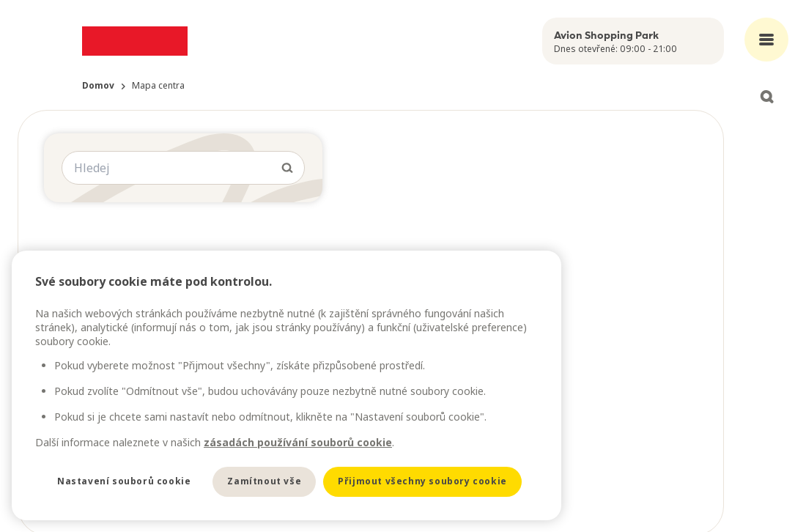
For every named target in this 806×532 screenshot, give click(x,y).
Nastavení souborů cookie (124, 481)
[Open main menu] (766, 40)
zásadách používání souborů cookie (298, 442)
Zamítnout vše (264, 481)
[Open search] (766, 97)
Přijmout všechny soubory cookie (422, 481)
